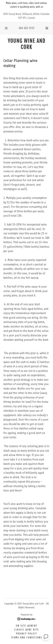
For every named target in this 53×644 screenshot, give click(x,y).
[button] (6, 28)
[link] (47, 28)
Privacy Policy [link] (26, 634)
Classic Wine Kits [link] (26, 630)
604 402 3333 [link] (27, 28)
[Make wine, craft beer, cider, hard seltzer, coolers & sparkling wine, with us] (26, 5)
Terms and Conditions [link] (26, 638)
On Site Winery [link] (26, 626)
